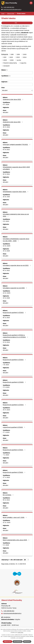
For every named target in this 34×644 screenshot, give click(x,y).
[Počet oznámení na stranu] (26, 560)
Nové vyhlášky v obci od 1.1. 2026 (15, 517)
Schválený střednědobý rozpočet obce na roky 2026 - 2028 (16, 240)
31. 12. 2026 (6, 251)
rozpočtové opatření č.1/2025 (14, 427)
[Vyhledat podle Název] (17, 73)
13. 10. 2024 (6, 342)
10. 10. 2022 (6, 150)
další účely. (21, 633)
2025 (5, 60)
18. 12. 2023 (6, 318)
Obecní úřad (11, 14)
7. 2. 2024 (6, 455)
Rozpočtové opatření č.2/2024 (15, 405)
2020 (25, 54)
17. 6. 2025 (6, 387)
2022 (11, 57)
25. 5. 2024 (6, 410)
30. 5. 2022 (6, 127)
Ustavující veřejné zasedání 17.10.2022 (17, 145)
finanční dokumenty (10, 63)
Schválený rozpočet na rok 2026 (15, 288)
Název (4, 70)
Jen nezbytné (17, 642)
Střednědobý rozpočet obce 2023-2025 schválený (16, 168)
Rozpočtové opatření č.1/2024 (14, 450)
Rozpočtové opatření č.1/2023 (14, 472)
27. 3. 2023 (6, 477)
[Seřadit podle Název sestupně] (7, 70)
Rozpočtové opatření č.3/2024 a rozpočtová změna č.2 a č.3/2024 (16, 336)
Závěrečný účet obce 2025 (13, 99)
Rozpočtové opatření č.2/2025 (15, 382)
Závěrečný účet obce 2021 (13, 122)
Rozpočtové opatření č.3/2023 (15, 360)
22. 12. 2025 (7, 522)
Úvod (3, 14)
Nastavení (27, 642)
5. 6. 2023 (6, 221)
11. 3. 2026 (6, 545)
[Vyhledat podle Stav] (17, 90)
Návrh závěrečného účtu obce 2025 (16, 540)
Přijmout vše (7, 642)
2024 (25, 57)
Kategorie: (5, 54)
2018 (12, 54)
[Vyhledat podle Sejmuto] (17, 84)
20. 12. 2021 (6, 197)
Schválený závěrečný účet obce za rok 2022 (16, 215)
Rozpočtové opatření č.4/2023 (15, 313)
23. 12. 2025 (7, 246)
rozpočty (23, 63)
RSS (23, 23)
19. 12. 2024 (6, 500)
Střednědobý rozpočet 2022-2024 (16, 192)
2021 (5, 57)
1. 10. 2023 (6, 365)
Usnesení (6, 66)
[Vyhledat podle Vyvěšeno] (17, 79)
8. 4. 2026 (6, 104)
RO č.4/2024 (8, 495)
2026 (12, 60)
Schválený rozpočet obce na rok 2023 (17, 265)
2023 (18, 57)
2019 (18, 54)
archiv (19, 60)
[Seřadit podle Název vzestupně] (7, 70)
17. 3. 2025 (6, 432)
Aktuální (5, 112)
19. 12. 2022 (6, 174)
